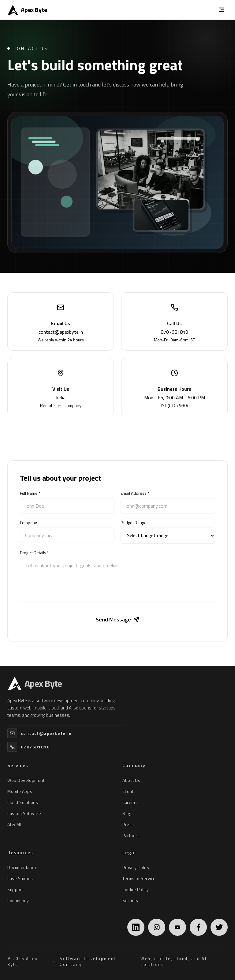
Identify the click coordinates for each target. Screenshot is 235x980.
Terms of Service (139, 878)
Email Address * (135, 493)
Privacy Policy (136, 867)
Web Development (26, 780)
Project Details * (34, 553)
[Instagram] (157, 927)
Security (130, 901)
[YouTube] (177, 927)
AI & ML (15, 824)
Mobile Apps (20, 791)
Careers (130, 802)
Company (28, 523)
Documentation (22, 867)
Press (128, 824)
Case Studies (20, 878)
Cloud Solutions (23, 802)
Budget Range (134, 523)
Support (15, 890)
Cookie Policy (136, 890)
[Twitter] (219, 927)
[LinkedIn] (136, 927)
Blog (127, 813)
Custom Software (24, 813)
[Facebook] (198, 927)
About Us (131, 780)
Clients (129, 791)
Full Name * (30, 493)
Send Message (118, 619)
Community (18, 901)
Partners (131, 836)
